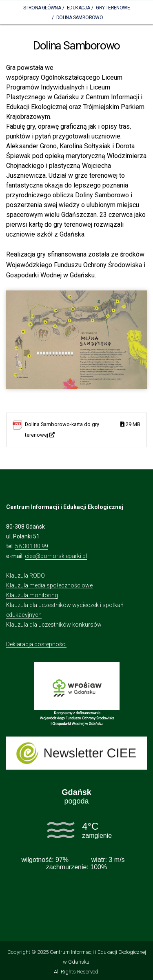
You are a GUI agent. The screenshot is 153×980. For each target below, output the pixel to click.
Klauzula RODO (25, 576)
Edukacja (78, 8)
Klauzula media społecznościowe (49, 585)
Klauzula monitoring (32, 595)
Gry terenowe (113, 8)
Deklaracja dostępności (36, 644)
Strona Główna (42, 8)
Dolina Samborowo (80, 18)
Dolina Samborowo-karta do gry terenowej (83, 429)
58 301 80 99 (32, 546)
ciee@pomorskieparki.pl (56, 556)
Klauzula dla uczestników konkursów (54, 625)
